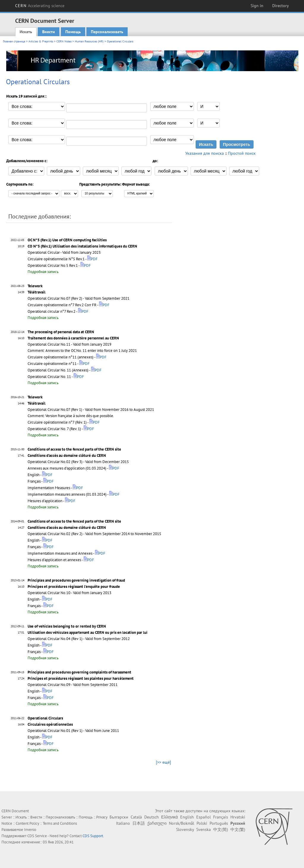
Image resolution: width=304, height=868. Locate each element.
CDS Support (93, 836)
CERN (40, 6)
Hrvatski (238, 817)
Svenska (204, 829)
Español (204, 817)
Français (221, 817)
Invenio (30, 830)
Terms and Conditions (60, 823)
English (187, 817)
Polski (202, 823)
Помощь (73, 32)
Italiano (123, 823)
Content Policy (27, 823)
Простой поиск (242, 153)
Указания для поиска (205, 153)
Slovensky (185, 829)
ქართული (157, 823)
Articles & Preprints (41, 41)
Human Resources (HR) (89, 41)
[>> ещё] (163, 762)
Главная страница (14, 41)
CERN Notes (64, 41)
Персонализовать (107, 32)
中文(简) (221, 829)
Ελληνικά (170, 817)
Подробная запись (43, 272)
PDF (92, 259)
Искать (26, 32)
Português (219, 823)
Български (119, 817)
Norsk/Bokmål (182, 823)
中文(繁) (238, 829)
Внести (49, 32)
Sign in (257, 6)
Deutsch (152, 817)
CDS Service (37, 836)
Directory (281, 6)
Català (136, 817)
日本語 (139, 823)
